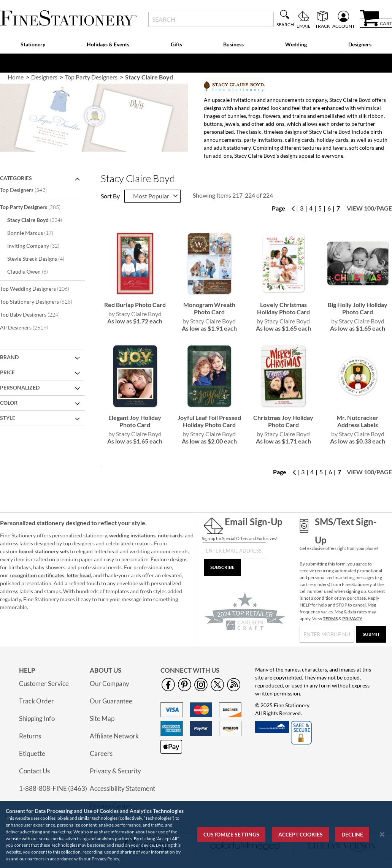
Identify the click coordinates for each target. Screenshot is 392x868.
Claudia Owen (33, 271)
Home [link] (16, 77)
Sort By (110, 196)
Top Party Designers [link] (91, 77)
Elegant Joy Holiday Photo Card (135, 421)
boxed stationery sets (44, 551)
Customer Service (44, 683)
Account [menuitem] (344, 26)
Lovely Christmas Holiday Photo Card (283, 308)
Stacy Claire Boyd (40, 220)
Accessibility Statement (122, 788)
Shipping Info (37, 718)
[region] (196, 835)
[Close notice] (382, 834)
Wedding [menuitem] (296, 44)
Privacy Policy (105, 859)
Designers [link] (44, 77)
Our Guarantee (111, 701)
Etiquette (32, 753)
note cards (170, 535)
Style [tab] (8, 418)
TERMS (330, 619)
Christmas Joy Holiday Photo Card (283, 421)
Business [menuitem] (233, 44)
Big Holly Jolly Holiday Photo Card (358, 308)
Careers (101, 753)
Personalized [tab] (20, 387)
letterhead (79, 575)
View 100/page (369, 208)
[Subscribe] (222, 567)
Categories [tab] (16, 178)
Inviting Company (38, 246)
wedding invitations (132, 535)
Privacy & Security (115, 771)
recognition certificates (37, 575)
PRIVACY (352, 619)
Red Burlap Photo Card (135, 305)
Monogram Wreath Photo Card (209, 308)
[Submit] (371, 634)
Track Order (37, 701)
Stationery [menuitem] (33, 44)
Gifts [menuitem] (176, 44)
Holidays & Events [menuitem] (108, 44)
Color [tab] (9, 403)
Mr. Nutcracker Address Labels (358, 421)
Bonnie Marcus (35, 233)
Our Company (110, 683)
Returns (30, 736)
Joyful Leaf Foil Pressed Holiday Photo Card (209, 421)
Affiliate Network (114, 736)
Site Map (102, 718)
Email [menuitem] (303, 26)
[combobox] (211, 19)
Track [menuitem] (323, 26)
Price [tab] (7, 372)
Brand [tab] (9, 357)
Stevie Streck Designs (41, 258)
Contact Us (34, 771)
